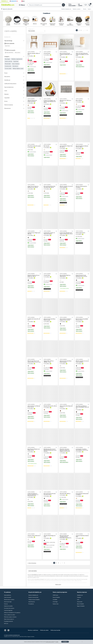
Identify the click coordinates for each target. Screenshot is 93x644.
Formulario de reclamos (9, 608)
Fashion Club (56, 604)
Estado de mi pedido (8, 606)
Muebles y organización (17, 59)
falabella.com (80, 595)
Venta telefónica (8, 595)
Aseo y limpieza (16, 64)
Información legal (8, 602)
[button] (46, 5)
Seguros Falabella (81, 606)
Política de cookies (44, 630)
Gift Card (6, 623)
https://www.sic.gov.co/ (9, 619)
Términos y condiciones (33, 630)
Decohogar (7, 59)
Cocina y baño (8, 69)
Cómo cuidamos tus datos (10, 615)
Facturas (6, 604)
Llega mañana (7, 46)
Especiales (16, 61)
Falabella (79, 597)
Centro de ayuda (8, 597)
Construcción (8, 66)
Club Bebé (55, 599)
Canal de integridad (8, 610)
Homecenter (80, 602)
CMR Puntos (55, 595)
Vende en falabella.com (33, 595)
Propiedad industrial (8, 621)
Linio (78, 599)
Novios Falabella (56, 597)
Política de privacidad (55, 630)
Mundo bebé (8, 64)
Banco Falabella (80, 604)
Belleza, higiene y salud (18, 69)
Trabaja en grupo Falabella (34, 599)
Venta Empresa (32, 602)
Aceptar (65, 642)
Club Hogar (55, 602)
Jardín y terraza (8, 61)
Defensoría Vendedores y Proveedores (12, 613)
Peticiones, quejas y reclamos (10, 617)
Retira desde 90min (9, 53)
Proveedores (31, 604)
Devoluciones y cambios (9, 599)
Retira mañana (18, 53)
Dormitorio (15, 66)
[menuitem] (76, 9)
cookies (57, 642)
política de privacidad (50, 642)
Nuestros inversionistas (33, 597)
